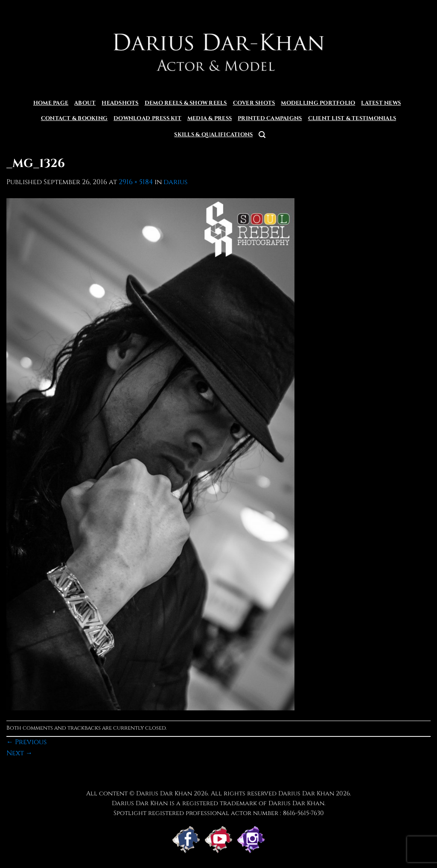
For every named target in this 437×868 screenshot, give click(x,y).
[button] (262, 135)
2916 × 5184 (136, 182)
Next (19, 753)
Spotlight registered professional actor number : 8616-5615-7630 (219, 813)
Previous (26, 742)
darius (175, 182)
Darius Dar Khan (306, 793)
